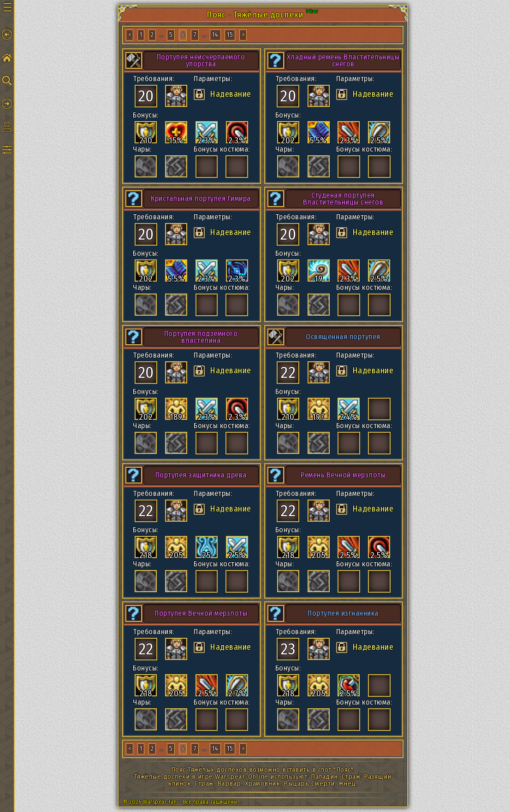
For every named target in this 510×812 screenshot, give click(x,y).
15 (230, 35)
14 (215, 35)
